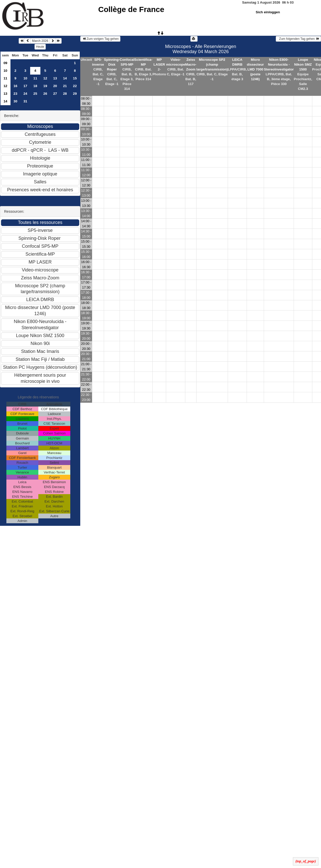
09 (5, 63)
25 (35, 94)
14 (65, 78)
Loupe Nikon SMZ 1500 (303, 64)
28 (65, 94)
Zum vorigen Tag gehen (100, 39)
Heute (40, 47)
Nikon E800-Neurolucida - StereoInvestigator (279, 64)
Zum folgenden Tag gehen (298, 39)
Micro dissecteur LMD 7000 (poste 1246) (255, 69)
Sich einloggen (268, 12)
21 (65, 86)
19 (45, 86)
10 (5, 71)
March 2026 (40, 41)
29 (75, 94)
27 (55, 94)
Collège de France (131, 9)
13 (55, 78)
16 (15, 86)
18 (35, 86)
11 (5, 78)
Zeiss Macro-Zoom (191, 64)
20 (55, 86)
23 (15, 94)
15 (75, 78)
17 (25, 86)
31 (25, 101)
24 (25, 94)
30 (15, 101)
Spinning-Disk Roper (112, 64)
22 (75, 86)
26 (45, 94)
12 (45, 78)
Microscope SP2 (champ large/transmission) (212, 64)
